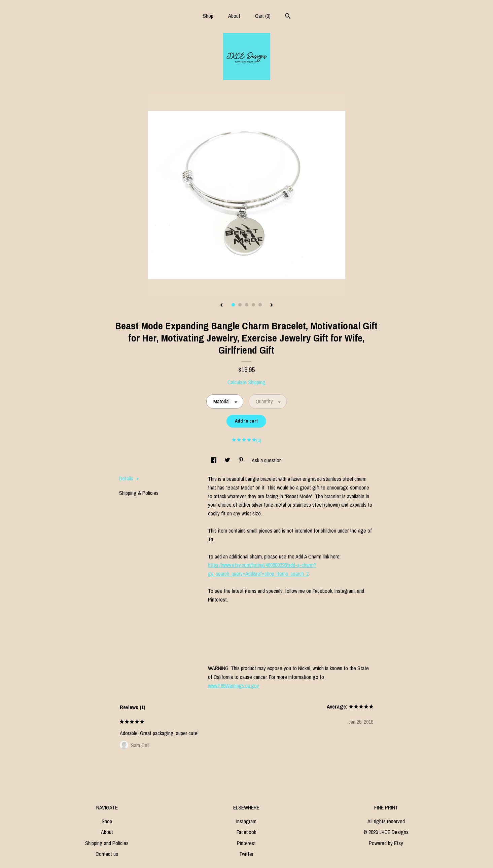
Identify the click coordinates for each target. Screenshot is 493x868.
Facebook (246, 832)
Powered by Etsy (386, 843)
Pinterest (246, 843)
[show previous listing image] (221, 305)
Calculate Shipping (246, 382)
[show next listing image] (272, 305)
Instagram (246, 821)
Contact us (107, 854)
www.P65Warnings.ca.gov (234, 686)
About (234, 16)
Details (129, 478)
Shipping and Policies (107, 843)
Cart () (263, 16)
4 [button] (253, 305)
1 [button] (233, 305)
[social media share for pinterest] (242, 460)
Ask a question (267, 460)
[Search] (288, 17)
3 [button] (247, 305)
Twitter (246, 854)
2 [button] (240, 305)
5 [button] (260, 305)
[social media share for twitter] (228, 460)
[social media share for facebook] (214, 460)
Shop (208, 16)
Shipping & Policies (139, 493)
